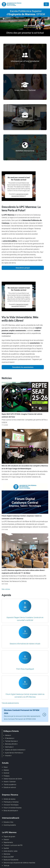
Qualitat (6, 848)
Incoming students (10, 825)
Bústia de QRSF (9, 857)
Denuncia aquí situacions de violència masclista (19, 863)
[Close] (46, 4)
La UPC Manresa (9, 832)
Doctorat (6, 773)
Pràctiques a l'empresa (11, 802)
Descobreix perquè (23, 268)
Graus (6, 767)
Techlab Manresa (11, 741)
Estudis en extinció (10, 787)
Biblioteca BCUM (11, 744)
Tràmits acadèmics (10, 785)
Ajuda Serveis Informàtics (13, 753)
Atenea (7, 735)
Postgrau (7, 776)
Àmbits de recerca (9, 799)
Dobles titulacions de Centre (13, 779)
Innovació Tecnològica (11, 805)
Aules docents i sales (11, 851)
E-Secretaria (9, 738)
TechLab (6, 866)
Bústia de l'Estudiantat (11, 860)
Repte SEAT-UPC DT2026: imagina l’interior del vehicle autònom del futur (22, 416)
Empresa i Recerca (10, 795)
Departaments (8, 842)
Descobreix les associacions (23, 367)
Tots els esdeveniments (10, 703)
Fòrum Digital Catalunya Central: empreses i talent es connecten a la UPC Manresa (22, 517)
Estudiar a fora (8, 822)
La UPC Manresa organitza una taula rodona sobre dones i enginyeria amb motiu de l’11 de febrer (23, 572)
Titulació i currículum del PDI (13, 845)
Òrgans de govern (9, 837)
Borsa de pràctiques (10, 811)
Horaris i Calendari (10, 782)
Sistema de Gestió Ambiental (15, 750)
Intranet (8, 756)
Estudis (5, 763)
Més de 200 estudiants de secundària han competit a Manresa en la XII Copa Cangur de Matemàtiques (25, 467)
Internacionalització (11, 818)
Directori (6, 840)
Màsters (6, 770)
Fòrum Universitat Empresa (13, 808)
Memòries (7, 854)
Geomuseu (9, 747)
